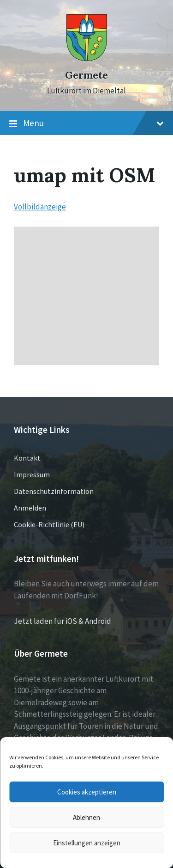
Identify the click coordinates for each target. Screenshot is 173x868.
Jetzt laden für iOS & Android (63, 621)
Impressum (32, 474)
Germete (86, 75)
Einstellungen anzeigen (87, 843)
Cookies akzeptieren (87, 792)
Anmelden (30, 508)
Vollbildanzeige (40, 207)
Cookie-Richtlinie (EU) (49, 524)
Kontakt (27, 458)
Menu (86, 123)
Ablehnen (86, 817)
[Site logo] (87, 59)
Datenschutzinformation (54, 491)
